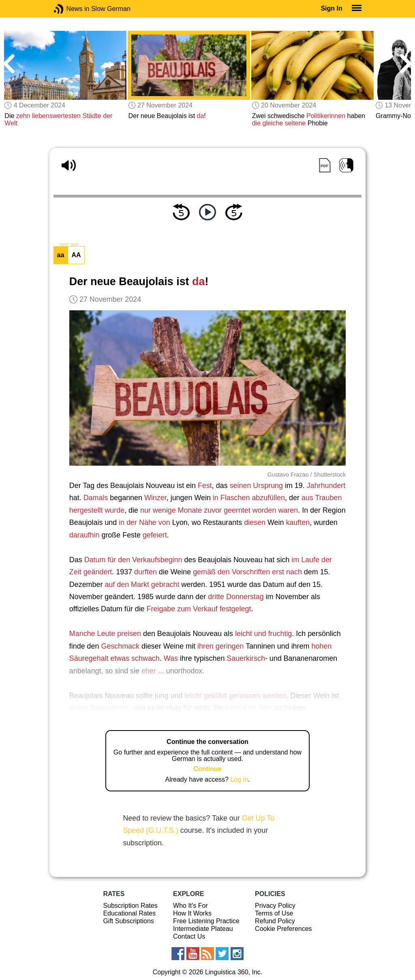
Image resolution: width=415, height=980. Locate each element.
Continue (207, 769)
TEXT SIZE (69, 245)
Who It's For (190, 906)
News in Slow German (71, 9)
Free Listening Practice (206, 921)
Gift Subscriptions (128, 921)
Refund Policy (275, 921)
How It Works (192, 913)
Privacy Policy (275, 906)
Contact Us (189, 936)
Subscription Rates (130, 906)
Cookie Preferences (283, 929)
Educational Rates (129, 913)
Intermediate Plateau (203, 929)
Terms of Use (274, 913)
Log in (239, 779)
